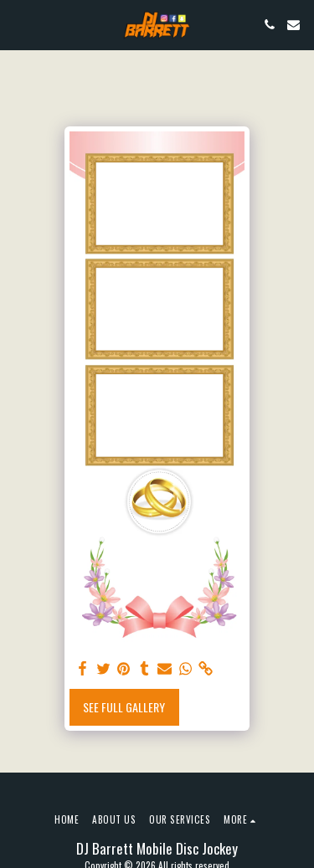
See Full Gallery (124, 707)
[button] (18, 24)
